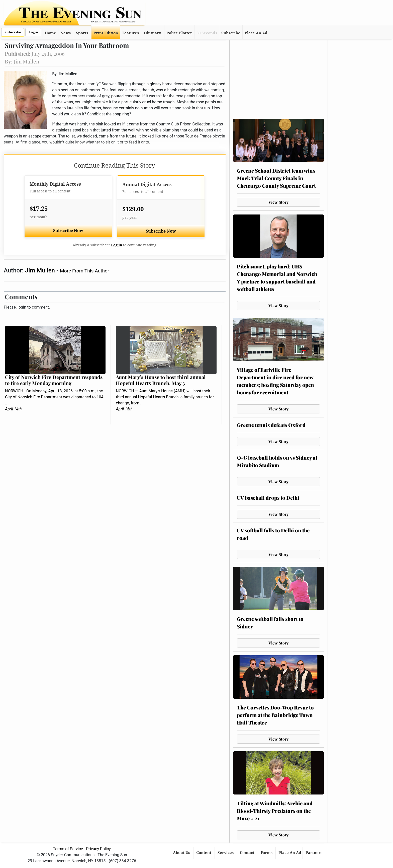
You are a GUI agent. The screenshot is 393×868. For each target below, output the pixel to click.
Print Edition (106, 33)
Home (51, 33)
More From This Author (84, 271)
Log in (117, 245)
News (66, 33)
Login (33, 32)
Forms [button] (267, 853)
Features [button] (131, 33)
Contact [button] (248, 853)
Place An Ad (256, 33)
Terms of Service (68, 849)
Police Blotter (179, 33)
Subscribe (13, 32)
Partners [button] (314, 853)
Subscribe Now (68, 231)
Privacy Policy (98, 849)
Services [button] (226, 853)
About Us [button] (182, 853)
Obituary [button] (153, 33)
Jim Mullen (41, 270)
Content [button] (204, 853)
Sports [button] (82, 33)
